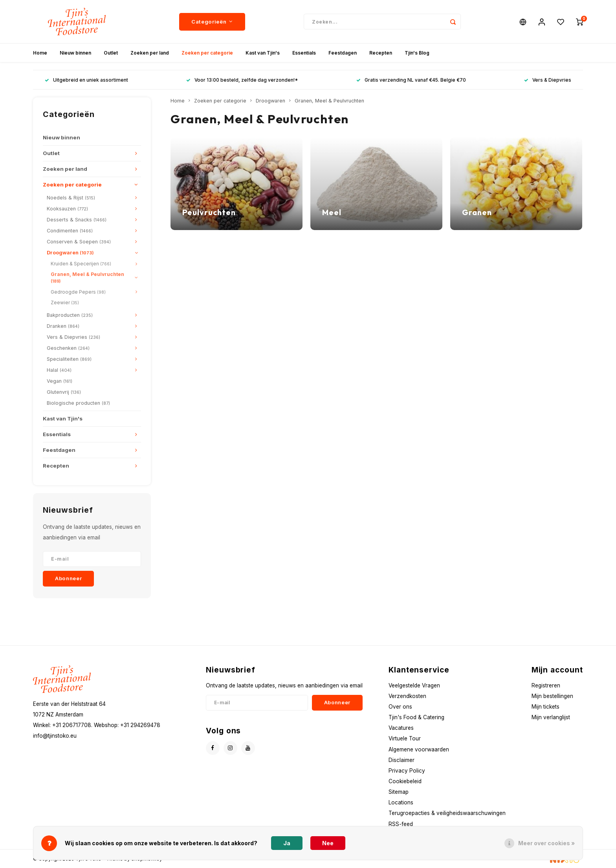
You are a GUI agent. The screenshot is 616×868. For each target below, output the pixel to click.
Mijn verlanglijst (551, 717)
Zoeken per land (150, 53)
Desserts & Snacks (77, 220)
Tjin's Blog (417, 53)
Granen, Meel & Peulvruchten (87, 277)
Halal (59, 370)
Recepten (381, 53)
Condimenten (70, 231)
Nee (328, 843)
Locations (401, 802)
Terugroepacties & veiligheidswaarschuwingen (447, 813)
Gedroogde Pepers (78, 292)
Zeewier (65, 302)
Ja (287, 843)
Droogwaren (70, 253)
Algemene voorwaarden (419, 749)
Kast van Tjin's (263, 53)
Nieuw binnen (75, 53)
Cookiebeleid (405, 781)
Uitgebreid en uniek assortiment (86, 80)
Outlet (111, 53)
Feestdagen (343, 53)
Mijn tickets (545, 707)
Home (40, 53)
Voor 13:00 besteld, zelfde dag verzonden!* (242, 80)
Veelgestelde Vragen (414, 685)
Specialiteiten (69, 359)
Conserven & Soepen (79, 242)
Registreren (546, 685)
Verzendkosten (407, 696)
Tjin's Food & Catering (416, 717)
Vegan (60, 381)
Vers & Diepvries (548, 80)
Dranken (63, 326)
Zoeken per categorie (207, 53)
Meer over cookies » (546, 843)
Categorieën (212, 22)
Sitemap (399, 792)
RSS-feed (401, 824)
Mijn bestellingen (552, 696)
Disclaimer (401, 760)
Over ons (400, 707)
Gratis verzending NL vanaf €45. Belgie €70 (411, 80)
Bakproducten (70, 315)
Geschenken (68, 348)
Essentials (304, 53)
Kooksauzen (67, 209)
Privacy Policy (407, 771)
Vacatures (401, 728)
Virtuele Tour (405, 738)
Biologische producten (78, 403)
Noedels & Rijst (71, 198)
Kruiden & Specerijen (81, 264)
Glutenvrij (64, 392)
